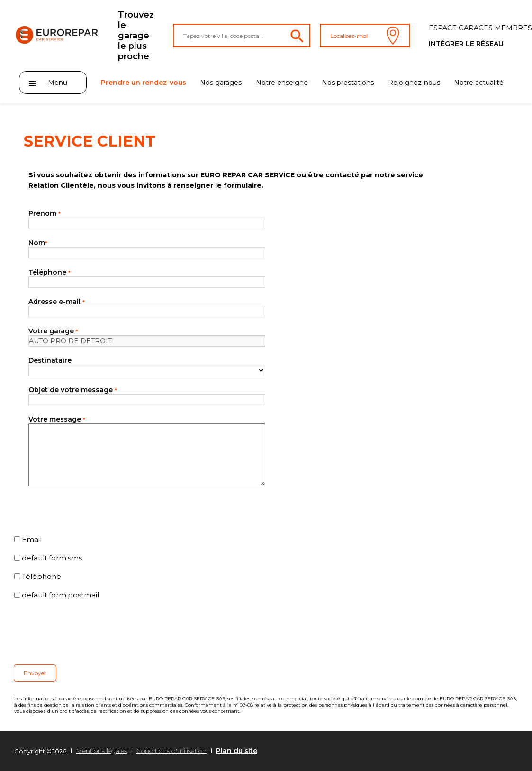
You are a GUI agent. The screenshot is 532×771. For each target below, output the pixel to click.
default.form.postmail (60, 595)
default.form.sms (52, 558)
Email (32, 539)
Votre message (57, 419)
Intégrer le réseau (466, 44)
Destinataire (50, 360)
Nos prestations (348, 83)
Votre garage (53, 331)
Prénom (45, 213)
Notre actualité (479, 83)
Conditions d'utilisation (171, 751)
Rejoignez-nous (414, 83)
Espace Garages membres (480, 28)
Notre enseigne (282, 83)
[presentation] (86, 632)
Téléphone (50, 272)
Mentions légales (101, 751)
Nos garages (221, 83)
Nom (38, 243)
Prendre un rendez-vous (144, 83)
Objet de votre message (73, 390)
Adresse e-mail (57, 302)
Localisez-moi (365, 36)
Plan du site (237, 751)
